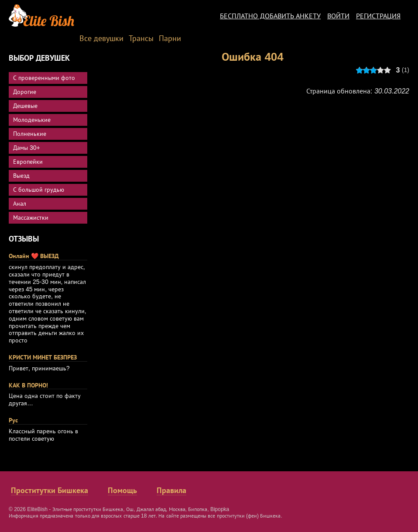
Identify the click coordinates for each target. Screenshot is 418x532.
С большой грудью (39, 190)
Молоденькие (32, 120)
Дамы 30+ (27, 148)
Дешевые (25, 106)
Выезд (21, 176)
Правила (171, 491)
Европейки (28, 162)
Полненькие (30, 134)
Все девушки (101, 38)
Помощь (122, 491)
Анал (20, 204)
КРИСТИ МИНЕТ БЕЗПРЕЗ (43, 357)
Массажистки (31, 218)
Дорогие (25, 92)
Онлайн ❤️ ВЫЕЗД (34, 256)
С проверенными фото (44, 78)
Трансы (141, 38)
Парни (170, 38)
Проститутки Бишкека (50, 491)
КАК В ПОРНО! (28, 385)
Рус (13, 420)
